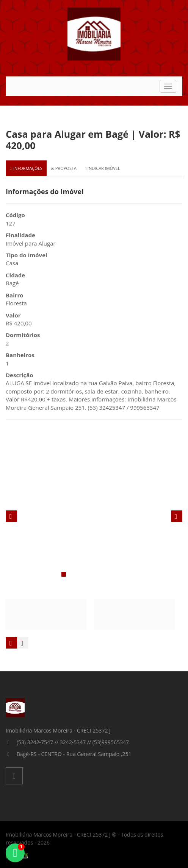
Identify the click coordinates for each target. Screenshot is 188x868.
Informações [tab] (26, 168)
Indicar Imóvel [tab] (103, 168)
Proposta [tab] (64, 168)
